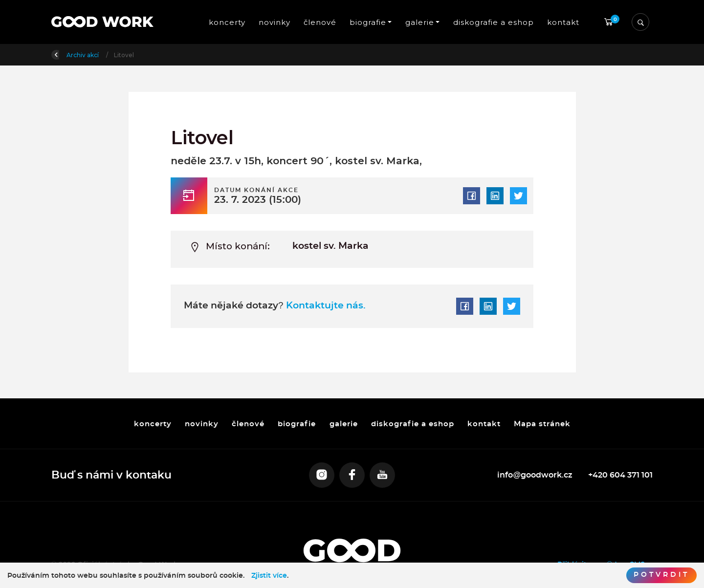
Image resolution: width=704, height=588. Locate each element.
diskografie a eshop (494, 22)
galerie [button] (420, 22)
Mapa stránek (542, 424)
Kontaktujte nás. (325, 306)
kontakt (563, 22)
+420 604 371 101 (620, 475)
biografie (297, 424)
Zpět (65, 54)
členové (320, 22)
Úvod (102, 55)
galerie (343, 424)
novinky (274, 22)
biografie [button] (368, 22)
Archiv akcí (142, 55)
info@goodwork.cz (535, 475)
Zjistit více (269, 576)
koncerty (227, 22)
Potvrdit (661, 575)
